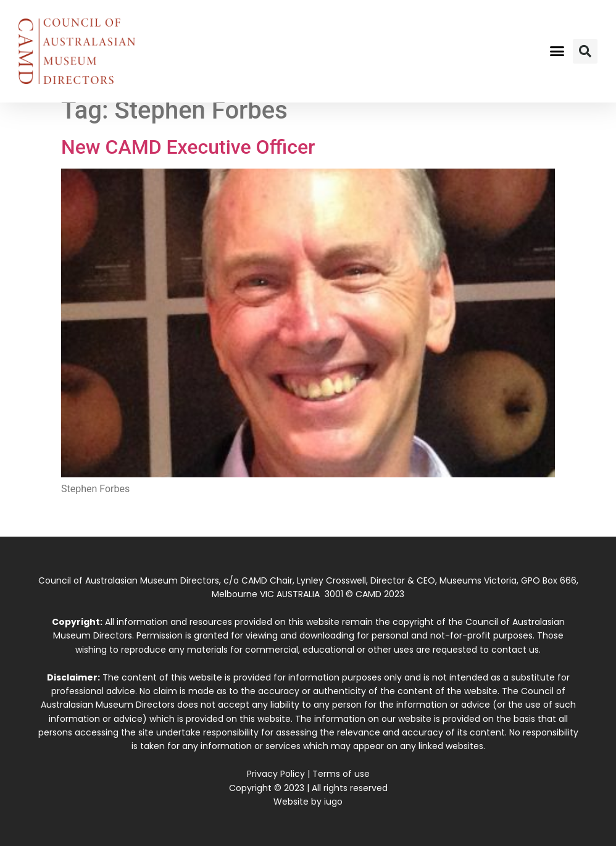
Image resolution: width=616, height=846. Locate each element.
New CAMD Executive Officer (188, 147)
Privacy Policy (276, 774)
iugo (333, 802)
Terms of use (341, 774)
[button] (557, 51)
